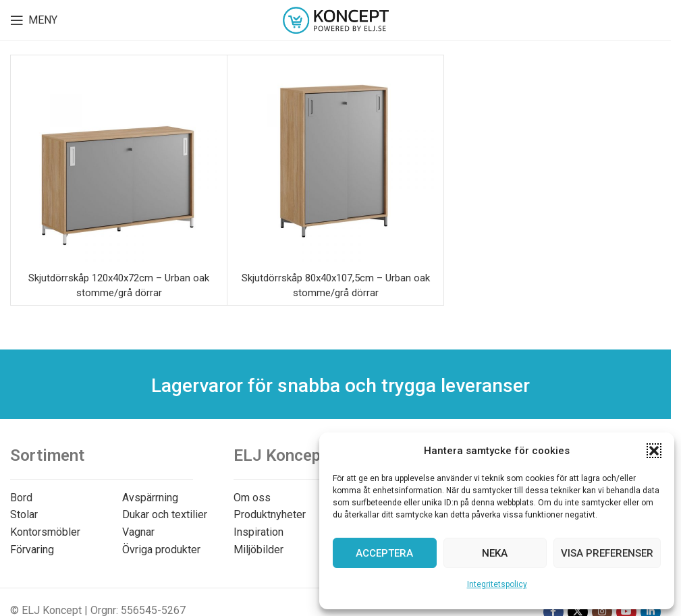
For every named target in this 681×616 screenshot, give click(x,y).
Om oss (252, 498)
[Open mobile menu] (34, 20)
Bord (21, 498)
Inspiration (258, 532)
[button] (654, 451)
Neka (495, 553)
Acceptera (384, 553)
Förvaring (32, 550)
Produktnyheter (270, 514)
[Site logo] (336, 19)
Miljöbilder (258, 550)
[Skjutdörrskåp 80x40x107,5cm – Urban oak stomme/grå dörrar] (335, 163)
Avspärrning (150, 498)
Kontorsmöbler (45, 532)
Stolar (24, 514)
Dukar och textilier (165, 514)
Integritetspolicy (497, 584)
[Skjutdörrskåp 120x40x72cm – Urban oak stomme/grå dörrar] (119, 163)
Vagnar (138, 532)
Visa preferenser (607, 553)
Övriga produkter (161, 550)
